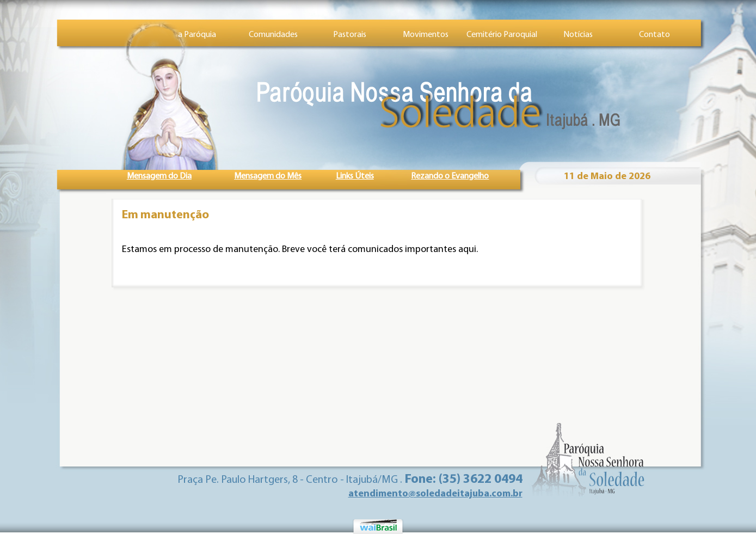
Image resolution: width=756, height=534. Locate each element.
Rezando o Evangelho (450, 176)
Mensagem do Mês (268, 176)
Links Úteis (355, 176)
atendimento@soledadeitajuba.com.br (435, 494)
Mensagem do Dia (159, 176)
